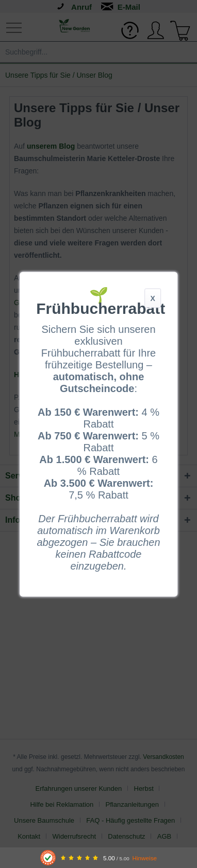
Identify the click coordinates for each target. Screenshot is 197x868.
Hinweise (144, 858)
